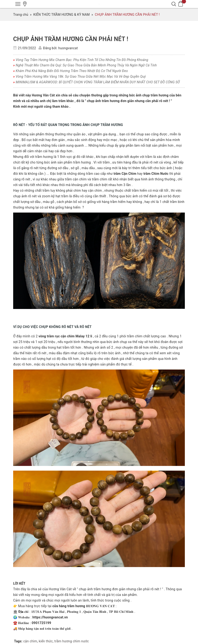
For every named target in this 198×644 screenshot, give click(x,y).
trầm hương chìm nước (72, 641)
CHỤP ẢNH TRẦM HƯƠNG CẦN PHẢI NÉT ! (71, 39)
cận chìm (30, 641)
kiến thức (46, 641)
